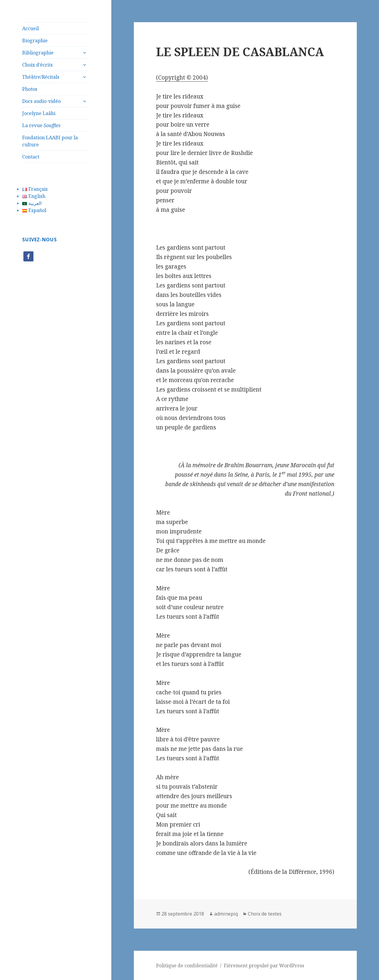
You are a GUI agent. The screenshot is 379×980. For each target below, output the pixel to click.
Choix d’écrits (37, 65)
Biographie (35, 41)
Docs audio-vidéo (41, 101)
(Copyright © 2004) (182, 77)
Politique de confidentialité (187, 966)
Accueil (30, 28)
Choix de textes (265, 914)
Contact (31, 157)
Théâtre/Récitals (41, 77)
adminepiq (226, 914)
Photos (30, 89)
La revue (41, 125)
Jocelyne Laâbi (39, 113)
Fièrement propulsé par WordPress (264, 966)
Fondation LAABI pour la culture (50, 141)
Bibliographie (38, 53)
